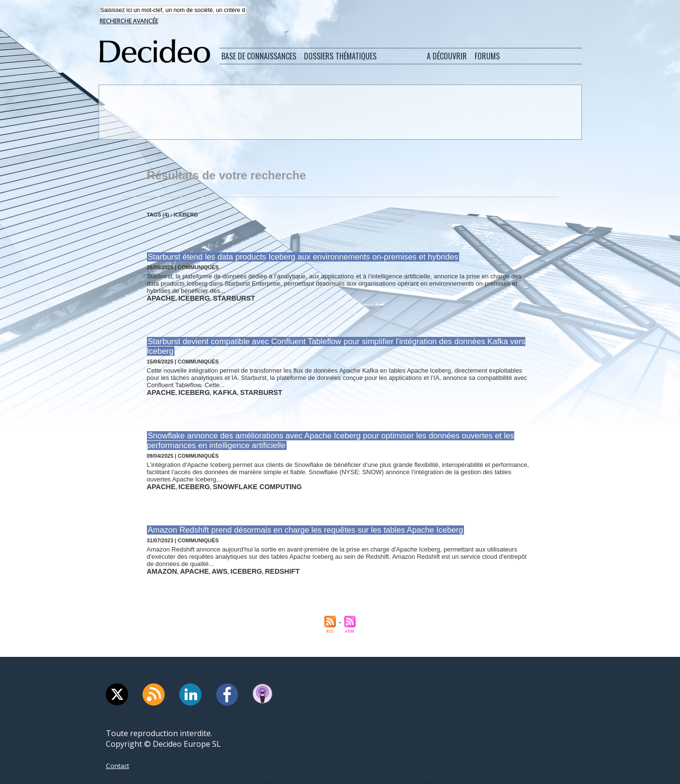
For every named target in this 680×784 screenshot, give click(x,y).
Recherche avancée (129, 22)
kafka (209, 378)
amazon (159, 549)
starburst (215, 297)
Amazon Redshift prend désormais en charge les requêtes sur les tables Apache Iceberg (290, 509)
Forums (487, 57)
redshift (253, 549)
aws (204, 549)
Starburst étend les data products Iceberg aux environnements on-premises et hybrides (288, 257)
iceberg (184, 297)
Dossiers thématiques (340, 57)
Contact (120, 741)
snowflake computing (233, 467)
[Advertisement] (339, 113)
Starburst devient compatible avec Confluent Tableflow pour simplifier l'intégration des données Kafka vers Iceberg (331, 339)
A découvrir (447, 57)
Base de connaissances (259, 57)
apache (158, 297)
